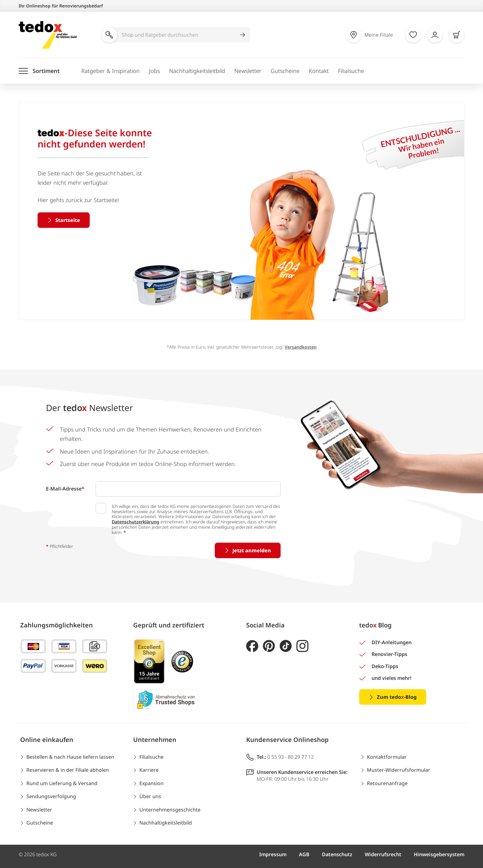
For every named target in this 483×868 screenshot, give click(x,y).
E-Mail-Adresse (65, 489)
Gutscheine (285, 71)
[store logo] (48, 35)
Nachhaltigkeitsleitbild (197, 71)
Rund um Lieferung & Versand (62, 783)
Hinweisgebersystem (439, 854)
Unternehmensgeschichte (170, 810)
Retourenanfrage (387, 783)
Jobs (154, 71)
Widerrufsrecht (383, 854)
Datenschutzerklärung (135, 522)
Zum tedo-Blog (397, 697)
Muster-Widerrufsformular (399, 770)
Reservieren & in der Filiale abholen (68, 770)
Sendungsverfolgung (51, 796)
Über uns (150, 796)
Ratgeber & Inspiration (111, 71)
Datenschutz (337, 854)
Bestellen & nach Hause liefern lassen (70, 757)
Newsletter (248, 71)
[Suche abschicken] (242, 35)
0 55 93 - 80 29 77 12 (291, 757)
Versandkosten (301, 347)
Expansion (151, 783)
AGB (304, 854)
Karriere (149, 770)
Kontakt (319, 71)
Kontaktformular (387, 757)
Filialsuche (351, 71)
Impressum (273, 854)
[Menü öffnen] (39, 71)
